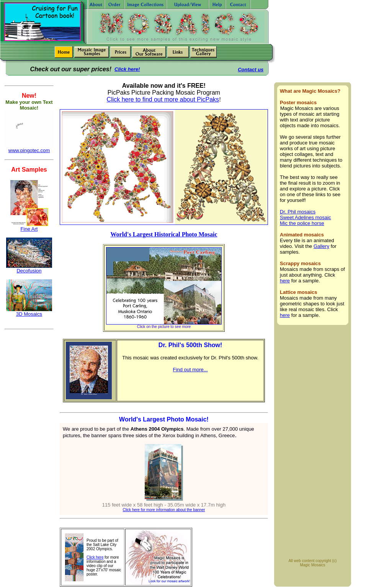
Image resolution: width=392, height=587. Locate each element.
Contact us (251, 70)
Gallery (321, 246)
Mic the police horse (302, 223)
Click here (95, 557)
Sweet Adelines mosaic (305, 217)
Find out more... (190, 370)
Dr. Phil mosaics (298, 212)
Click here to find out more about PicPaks (163, 99)
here (285, 281)
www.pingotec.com (29, 150)
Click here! (127, 69)
